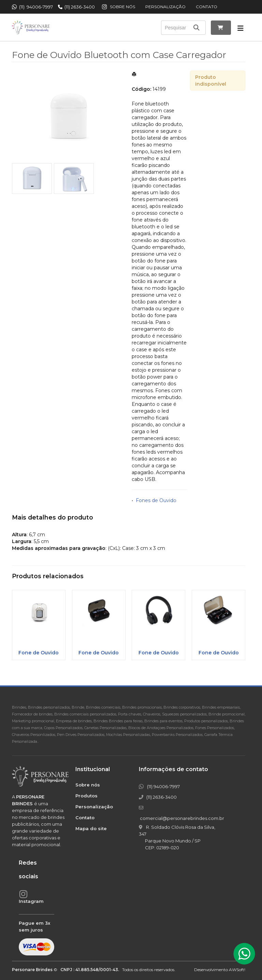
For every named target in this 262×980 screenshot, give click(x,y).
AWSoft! (237, 970)
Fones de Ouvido (156, 500)
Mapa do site (91, 828)
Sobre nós (122, 7)
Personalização (165, 7)
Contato (207, 7)
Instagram (31, 901)
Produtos (86, 796)
